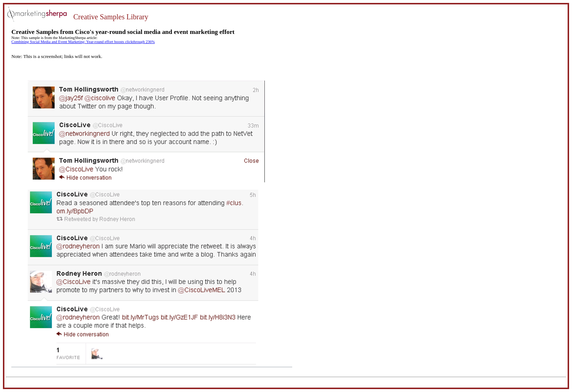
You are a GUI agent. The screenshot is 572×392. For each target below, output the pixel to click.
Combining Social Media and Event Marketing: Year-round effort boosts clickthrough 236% (83, 42)
